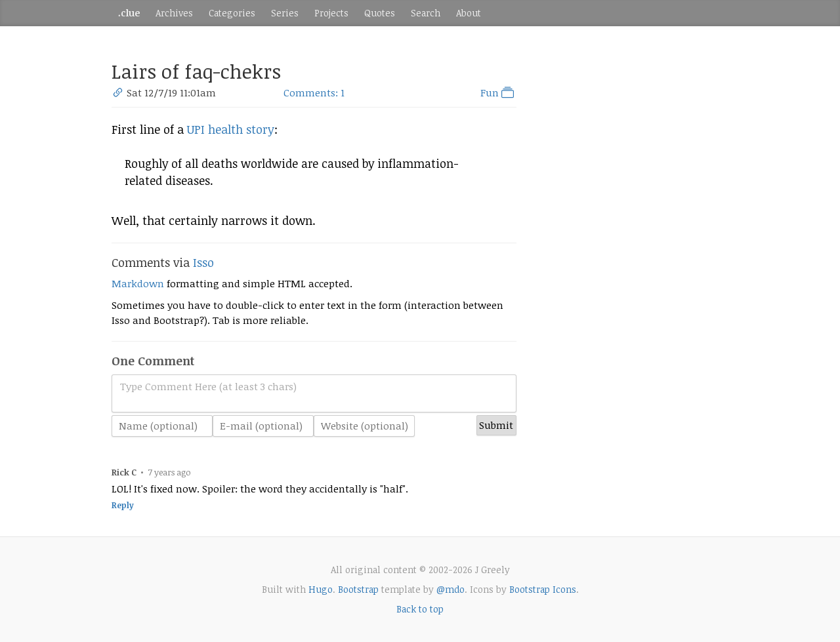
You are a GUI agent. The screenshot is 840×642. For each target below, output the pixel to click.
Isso (203, 262)
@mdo (451, 589)
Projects (331, 13)
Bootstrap (358, 589)
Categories (232, 13)
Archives (174, 13)
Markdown (138, 283)
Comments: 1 (314, 92)
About (469, 13)
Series (285, 13)
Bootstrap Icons (543, 589)
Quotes (380, 13)
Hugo (321, 589)
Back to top (420, 609)
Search (426, 13)
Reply (123, 505)
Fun (498, 92)
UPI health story (231, 129)
